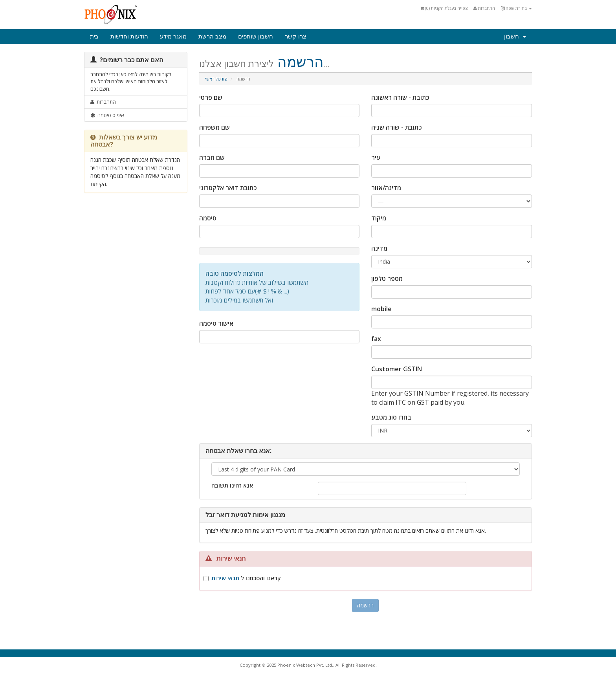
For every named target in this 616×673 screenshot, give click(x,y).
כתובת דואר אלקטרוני (228, 188)
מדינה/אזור (386, 188)
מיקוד (379, 218)
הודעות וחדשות (129, 37)
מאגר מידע (173, 37)
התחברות (484, 8)
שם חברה (212, 158)
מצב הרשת (212, 37)
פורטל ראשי (216, 79)
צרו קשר (296, 37)
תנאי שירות (225, 578)
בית (94, 37)
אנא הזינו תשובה (232, 485)
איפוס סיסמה (107, 115)
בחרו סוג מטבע (391, 417)
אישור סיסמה (216, 323)
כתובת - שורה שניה (397, 127)
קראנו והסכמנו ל (246, 578)
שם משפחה (214, 127)
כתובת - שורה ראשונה (400, 97)
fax (376, 339)
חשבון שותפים (256, 37)
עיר (376, 158)
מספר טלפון (387, 279)
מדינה (379, 248)
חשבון (515, 37)
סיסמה (208, 218)
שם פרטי (211, 97)
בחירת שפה (516, 8)
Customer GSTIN (397, 369)
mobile (381, 309)
